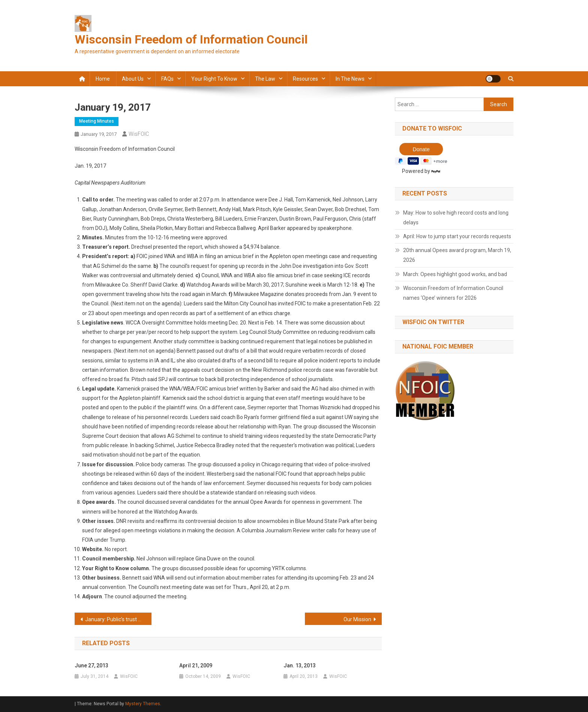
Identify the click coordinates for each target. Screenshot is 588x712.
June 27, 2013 (91, 665)
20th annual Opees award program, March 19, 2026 (457, 255)
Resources (305, 79)
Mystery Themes (143, 704)
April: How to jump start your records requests (457, 236)
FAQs (167, 79)
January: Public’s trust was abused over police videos (118, 619)
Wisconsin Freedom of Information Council (191, 39)
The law (265, 79)
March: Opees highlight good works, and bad (455, 274)
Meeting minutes (97, 121)
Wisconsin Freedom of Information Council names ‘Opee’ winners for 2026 (453, 293)
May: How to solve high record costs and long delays (456, 218)
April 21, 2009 (196, 665)
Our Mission (357, 619)
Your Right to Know (214, 79)
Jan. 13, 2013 (300, 665)
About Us (133, 79)
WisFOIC (139, 134)
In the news (350, 79)
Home (103, 79)
